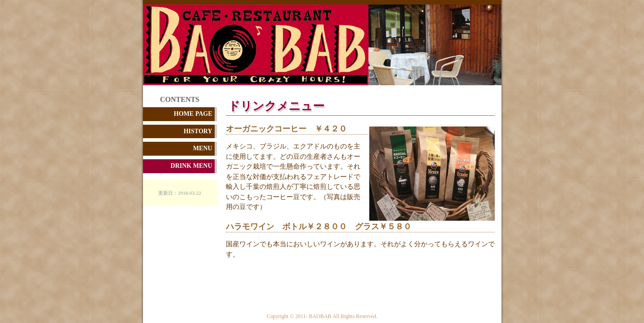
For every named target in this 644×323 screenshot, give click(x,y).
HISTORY (198, 131)
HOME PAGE (193, 114)
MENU (203, 148)
